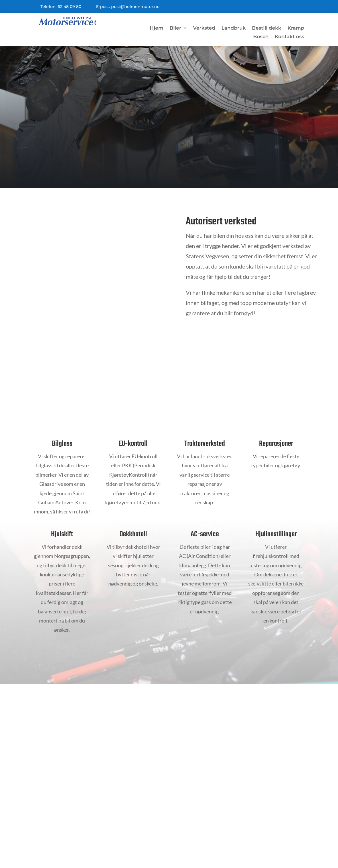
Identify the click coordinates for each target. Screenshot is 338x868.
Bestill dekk (267, 28)
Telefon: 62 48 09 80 (61, 7)
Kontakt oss (289, 37)
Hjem (156, 28)
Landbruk (234, 28)
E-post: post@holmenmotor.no (128, 7)
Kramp (296, 28)
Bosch (261, 37)
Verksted (204, 28)
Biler (175, 28)
